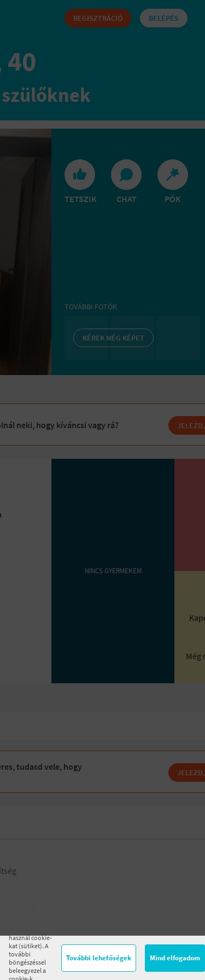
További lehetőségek (99, 958)
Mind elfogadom (175, 958)
